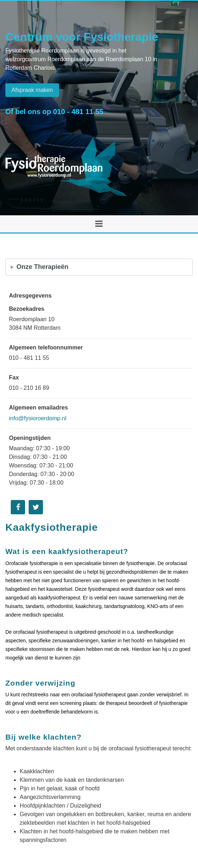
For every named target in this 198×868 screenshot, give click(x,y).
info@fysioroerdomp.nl (38, 418)
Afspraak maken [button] (32, 90)
